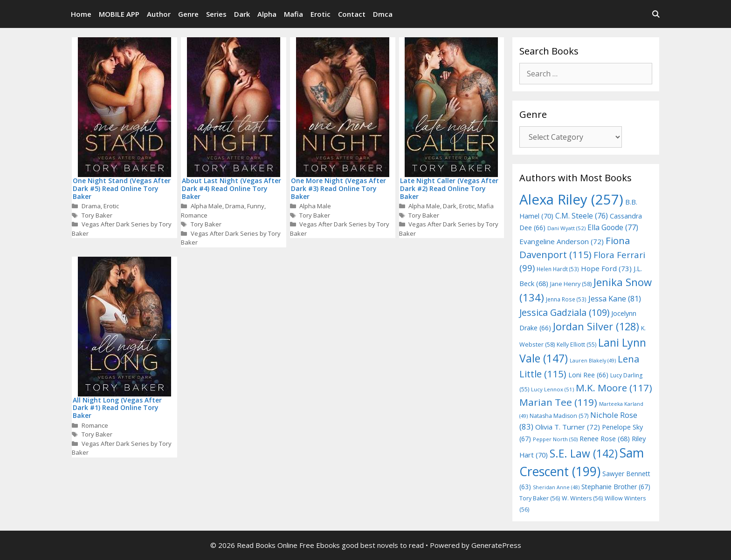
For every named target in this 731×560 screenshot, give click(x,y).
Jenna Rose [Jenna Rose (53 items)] (566, 299)
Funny (256, 206)
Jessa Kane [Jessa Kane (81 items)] (615, 299)
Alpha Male (207, 206)
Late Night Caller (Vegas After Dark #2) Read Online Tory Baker (449, 188)
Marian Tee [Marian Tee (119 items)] (558, 402)
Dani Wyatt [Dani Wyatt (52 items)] (566, 228)
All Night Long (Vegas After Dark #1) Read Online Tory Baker (117, 408)
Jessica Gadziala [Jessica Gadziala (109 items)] (564, 312)
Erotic (321, 14)
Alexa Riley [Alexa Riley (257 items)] (571, 199)
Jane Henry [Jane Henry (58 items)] (571, 284)
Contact (352, 14)
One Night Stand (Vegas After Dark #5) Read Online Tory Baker (122, 188)
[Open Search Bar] (656, 14)
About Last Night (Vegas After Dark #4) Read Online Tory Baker (231, 188)
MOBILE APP (119, 14)
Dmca (383, 14)
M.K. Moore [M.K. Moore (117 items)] (614, 388)
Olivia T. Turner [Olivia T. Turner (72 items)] (568, 427)
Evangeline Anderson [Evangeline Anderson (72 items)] (562, 241)
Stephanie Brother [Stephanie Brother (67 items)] (616, 487)
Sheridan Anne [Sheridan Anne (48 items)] (556, 487)
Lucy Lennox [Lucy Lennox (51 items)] (552, 389)
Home (81, 14)
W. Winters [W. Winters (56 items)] (582, 498)
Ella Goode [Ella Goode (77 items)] (613, 227)
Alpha (267, 14)
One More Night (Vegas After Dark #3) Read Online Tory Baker (338, 188)
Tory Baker (97, 215)
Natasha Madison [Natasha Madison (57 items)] (559, 416)
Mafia (293, 14)
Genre (188, 14)
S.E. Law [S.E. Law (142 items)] (584, 454)
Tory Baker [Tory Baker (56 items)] (540, 498)
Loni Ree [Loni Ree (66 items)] (588, 375)
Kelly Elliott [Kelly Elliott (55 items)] (576, 345)
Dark (242, 14)
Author (159, 14)
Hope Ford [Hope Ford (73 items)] (606, 268)
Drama (91, 206)
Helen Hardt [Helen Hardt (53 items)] (558, 269)
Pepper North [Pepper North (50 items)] (555, 439)
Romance (194, 215)
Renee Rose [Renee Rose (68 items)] (605, 438)
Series (216, 14)
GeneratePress (496, 545)
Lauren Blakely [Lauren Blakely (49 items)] (593, 360)
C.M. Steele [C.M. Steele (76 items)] (582, 216)
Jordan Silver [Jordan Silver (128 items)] (596, 326)
